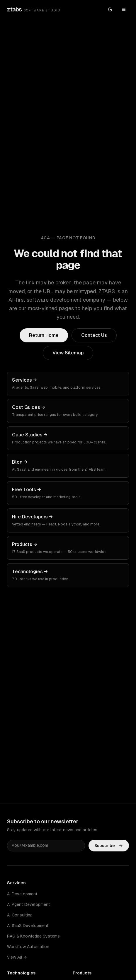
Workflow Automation (28, 947)
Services (16, 883)
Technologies (21, 973)
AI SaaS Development (28, 926)
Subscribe (109, 846)
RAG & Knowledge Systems (33, 936)
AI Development (22, 894)
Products (82, 973)
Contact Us (94, 335)
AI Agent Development (29, 904)
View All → (17, 957)
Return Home (44, 335)
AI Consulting (20, 915)
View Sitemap (68, 353)
